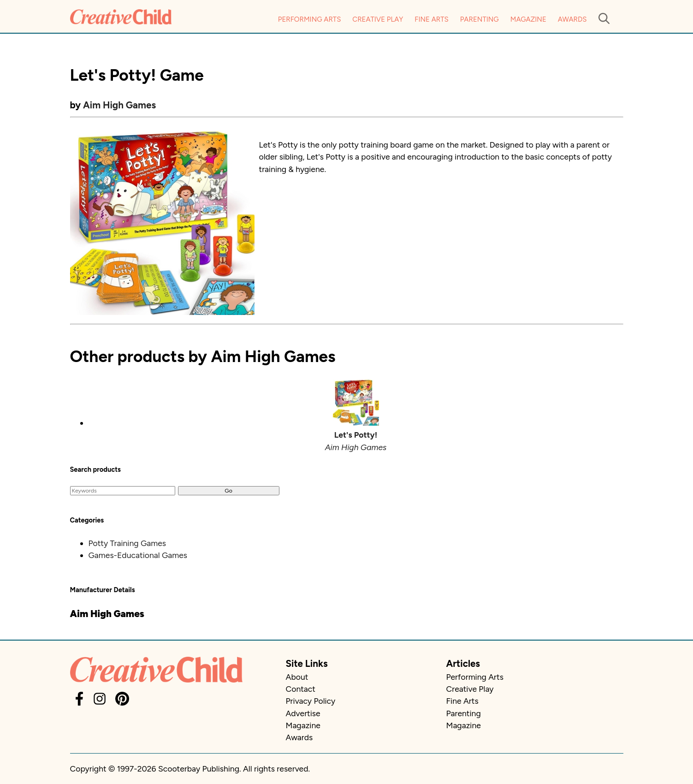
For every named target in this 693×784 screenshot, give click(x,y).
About (297, 677)
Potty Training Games (127, 543)
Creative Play (378, 19)
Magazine (528, 19)
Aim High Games (119, 105)
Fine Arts (431, 19)
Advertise (303, 713)
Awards (572, 19)
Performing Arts (310, 19)
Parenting (480, 19)
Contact (301, 689)
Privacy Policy (311, 701)
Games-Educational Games (138, 555)
